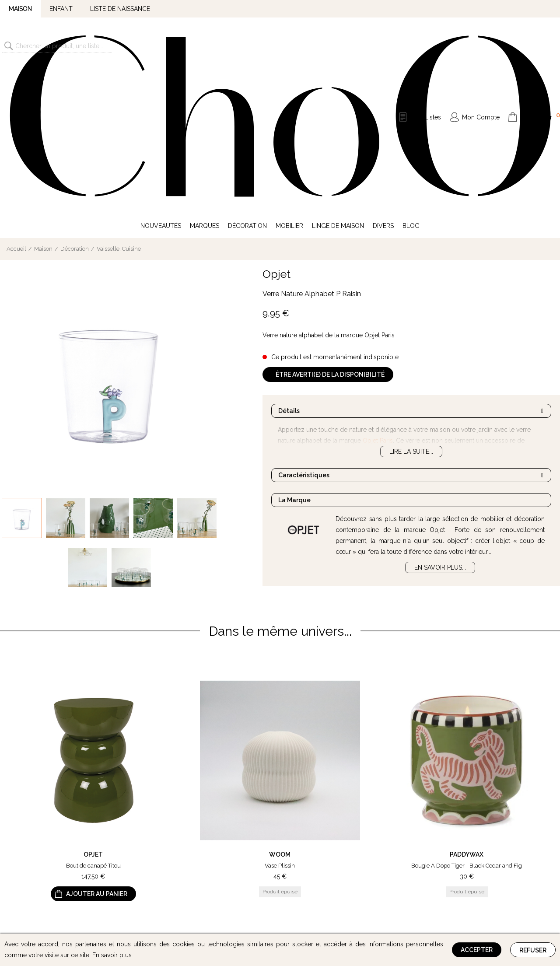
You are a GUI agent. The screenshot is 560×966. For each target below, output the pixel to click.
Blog (411, 82)
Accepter (477, 950)
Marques (205, 82)
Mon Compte (481, 45)
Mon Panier (540, 45)
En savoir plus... (440, 424)
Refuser (533, 950)
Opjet (276, 130)
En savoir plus (112, 955)
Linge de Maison (338, 82)
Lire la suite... (411, 308)
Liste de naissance (120, 9)
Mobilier (289, 82)
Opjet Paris (378, 297)
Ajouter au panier (97, 751)
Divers (383, 82)
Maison (20, 9)
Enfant (61, 9)
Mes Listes (426, 45)
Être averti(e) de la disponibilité (330, 231)
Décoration (247, 82)
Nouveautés (161, 82)
